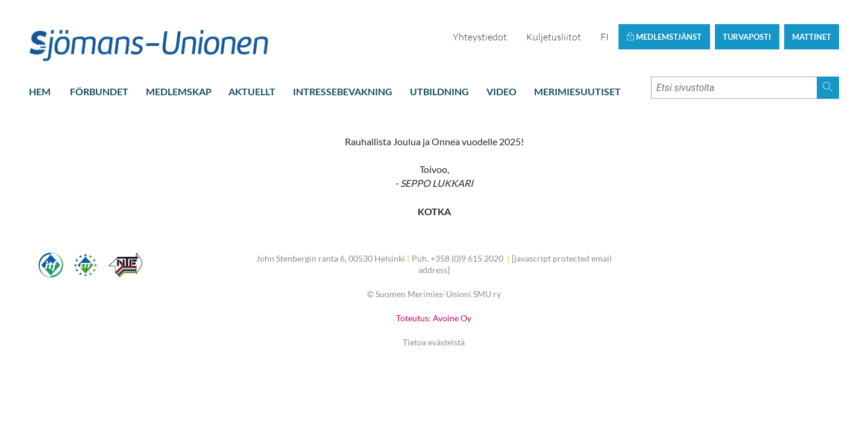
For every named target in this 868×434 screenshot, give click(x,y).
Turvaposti (747, 37)
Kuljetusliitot (554, 37)
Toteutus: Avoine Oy (434, 318)
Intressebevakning (343, 91)
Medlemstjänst (664, 37)
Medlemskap (179, 91)
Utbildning (439, 91)
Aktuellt (252, 91)
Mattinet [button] (812, 37)
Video (502, 91)
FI (605, 37)
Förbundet (99, 91)
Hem (40, 91)
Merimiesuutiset (577, 91)
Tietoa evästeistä (434, 342)
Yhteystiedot (480, 37)
